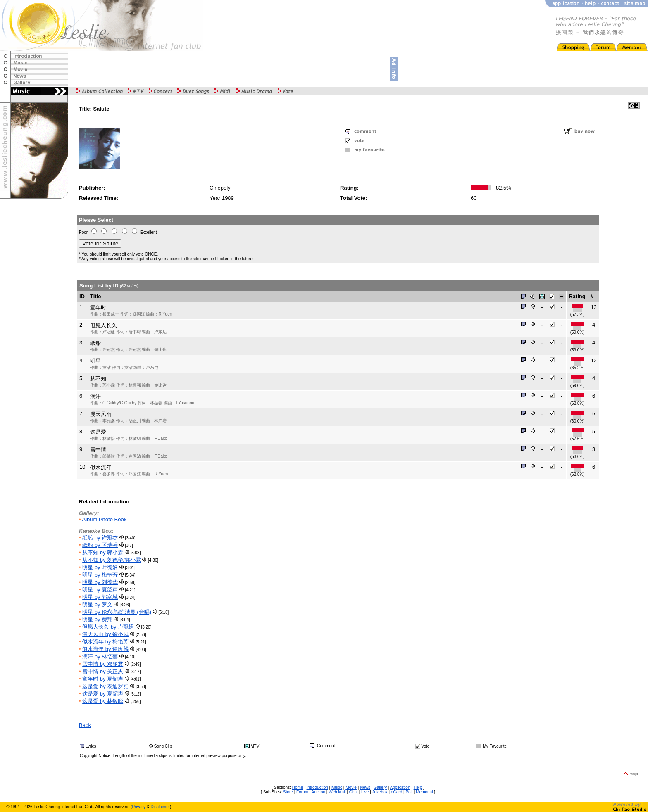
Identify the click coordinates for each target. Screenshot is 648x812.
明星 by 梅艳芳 (100, 575)
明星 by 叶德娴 (100, 567)
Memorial (424, 792)
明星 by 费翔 (97, 619)
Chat (354, 792)
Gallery (380, 787)
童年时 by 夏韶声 (103, 679)
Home (298, 787)
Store (288, 792)
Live (365, 792)
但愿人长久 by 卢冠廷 (108, 627)
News (365, 787)
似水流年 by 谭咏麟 (105, 649)
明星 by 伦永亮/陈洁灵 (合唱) (117, 612)
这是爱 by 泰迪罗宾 (105, 686)
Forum (302, 792)
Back (85, 725)
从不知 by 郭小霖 (103, 552)
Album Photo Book (104, 519)
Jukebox (380, 792)
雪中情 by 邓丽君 (103, 664)
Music (337, 787)
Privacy (139, 807)
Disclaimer (160, 807)
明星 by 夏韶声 (100, 590)
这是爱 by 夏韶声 (103, 694)
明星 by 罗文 (97, 604)
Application (400, 787)
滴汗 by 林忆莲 (100, 656)
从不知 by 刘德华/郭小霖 (112, 560)
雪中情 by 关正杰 (103, 671)
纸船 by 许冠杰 (100, 538)
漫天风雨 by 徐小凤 (105, 634)
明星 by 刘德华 (100, 582)
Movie (351, 787)
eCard (397, 792)
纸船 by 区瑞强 (100, 545)
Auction (318, 792)
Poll (409, 792)
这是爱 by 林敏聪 (103, 701)
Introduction (317, 787)
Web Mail (337, 792)
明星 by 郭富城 (100, 597)
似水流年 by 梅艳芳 (105, 642)
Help (418, 787)
